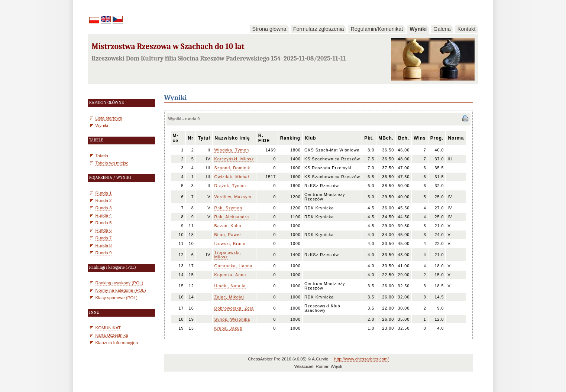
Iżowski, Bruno (230, 244)
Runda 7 (104, 238)
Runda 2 (104, 200)
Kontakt (467, 29)
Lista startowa (109, 118)
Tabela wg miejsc (112, 163)
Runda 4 (104, 215)
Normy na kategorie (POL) (121, 290)
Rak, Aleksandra (232, 217)
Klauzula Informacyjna (117, 342)
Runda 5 (104, 223)
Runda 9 (104, 253)
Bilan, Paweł (228, 235)
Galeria (442, 29)
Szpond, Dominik (232, 168)
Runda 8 (104, 245)
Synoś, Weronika (232, 319)
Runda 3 (104, 208)
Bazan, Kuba (228, 226)
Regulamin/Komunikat (377, 29)
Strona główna (269, 29)
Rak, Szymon (228, 208)
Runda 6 (104, 230)
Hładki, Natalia (230, 286)
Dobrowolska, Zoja (234, 308)
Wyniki (418, 29)
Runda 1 (104, 193)
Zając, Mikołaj (229, 297)
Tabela (102, 155)
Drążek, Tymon (230, 186)
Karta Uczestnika (112, 335)
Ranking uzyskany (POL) (119, 283)
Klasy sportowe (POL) (117, 298)
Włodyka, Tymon (232, 150)
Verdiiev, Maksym (233, 197)
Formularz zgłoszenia (319, 29)
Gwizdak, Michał (232, 177)
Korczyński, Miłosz (234, 159)
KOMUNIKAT (108, 328)
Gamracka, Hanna (234, 266)
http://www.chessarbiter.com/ (361, 359)
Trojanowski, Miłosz (228, 255)
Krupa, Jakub (229, 328)
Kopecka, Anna (230, 275)
